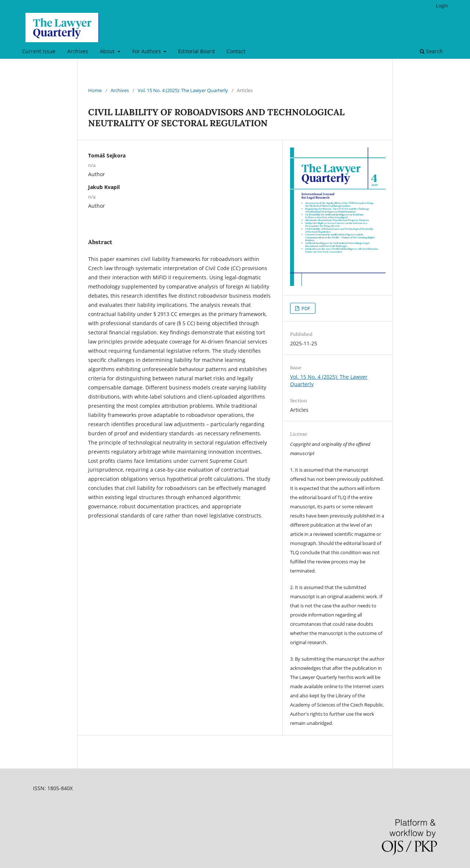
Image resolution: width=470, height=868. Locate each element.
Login (442, 6)
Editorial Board (196, 51)
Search (431, 51)
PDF (305, 308)
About (108, 51)
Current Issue (39, 51)
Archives (78, 51)
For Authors (147, 51)
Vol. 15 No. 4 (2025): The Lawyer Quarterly (183, 90)
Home (95, 90)
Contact (236, 51)
